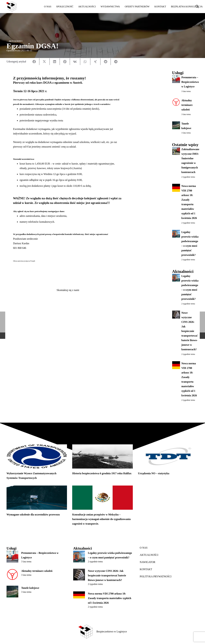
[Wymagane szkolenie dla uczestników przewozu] (37, 498)
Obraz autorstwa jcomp (20, 261)
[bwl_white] (22, 7)
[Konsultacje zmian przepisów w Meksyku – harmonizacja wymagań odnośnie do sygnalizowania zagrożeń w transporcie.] (102, 498)
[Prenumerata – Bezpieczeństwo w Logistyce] (12, 557)
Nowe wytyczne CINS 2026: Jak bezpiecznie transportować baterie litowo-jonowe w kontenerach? (189, 331)
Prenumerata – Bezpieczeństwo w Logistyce (190, 82)
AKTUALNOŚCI (149, 555)
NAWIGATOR (147, 562)
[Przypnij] (65, 62)
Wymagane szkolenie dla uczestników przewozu (33, 515)
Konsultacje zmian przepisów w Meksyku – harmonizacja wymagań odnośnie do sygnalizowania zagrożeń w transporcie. (101, 519)
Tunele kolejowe (30, 588)
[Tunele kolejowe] (12, 592)
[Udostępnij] (34, 62)
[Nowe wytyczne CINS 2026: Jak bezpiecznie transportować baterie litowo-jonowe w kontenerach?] (79, 575)
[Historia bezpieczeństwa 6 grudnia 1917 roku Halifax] (102, 456)
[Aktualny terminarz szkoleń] (12, 575)
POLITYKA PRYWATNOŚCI (156, 576)
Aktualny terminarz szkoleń (187, 105)
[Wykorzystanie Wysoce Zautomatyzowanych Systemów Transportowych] (37, 456)
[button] (197, 7)
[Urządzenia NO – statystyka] (168, 456)
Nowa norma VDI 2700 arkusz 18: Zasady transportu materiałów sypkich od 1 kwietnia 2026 (110, 598)
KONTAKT (146, 569)
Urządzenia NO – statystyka (154, 473)
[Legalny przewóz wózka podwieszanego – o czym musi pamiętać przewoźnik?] (79, 557)
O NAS (144, 548)
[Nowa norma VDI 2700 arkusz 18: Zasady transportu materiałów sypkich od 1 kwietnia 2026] (79, 595)
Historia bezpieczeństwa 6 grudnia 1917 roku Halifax (102, 473)
